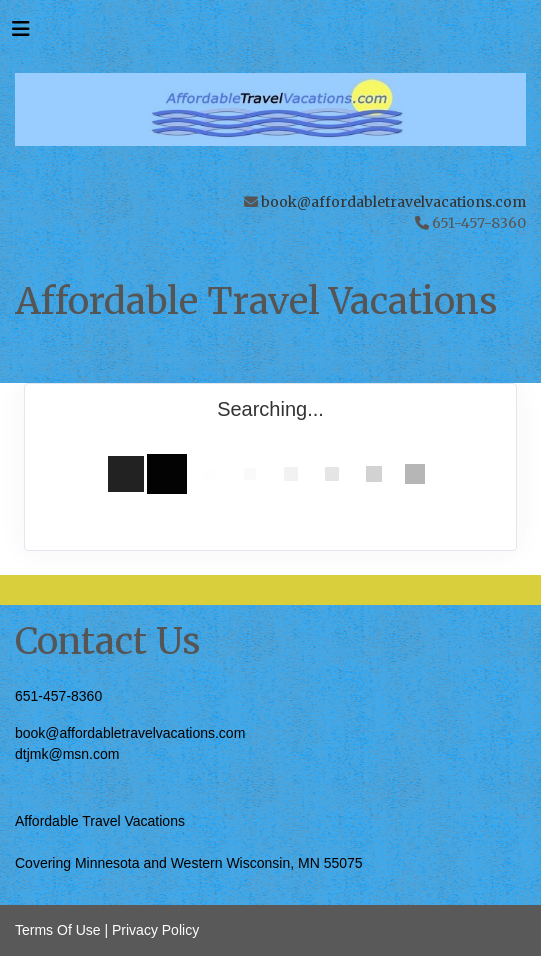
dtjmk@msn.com (67, 754)
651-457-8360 (58, 696)
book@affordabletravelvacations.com (393, 202)
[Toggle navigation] (21, 34)
